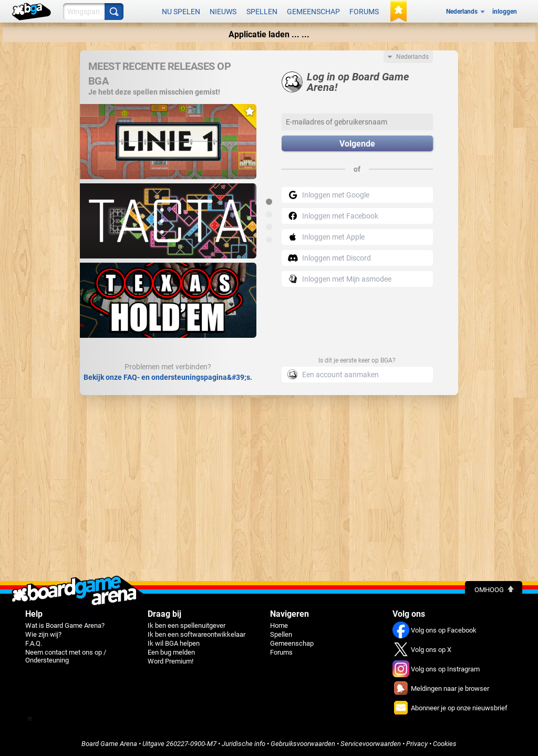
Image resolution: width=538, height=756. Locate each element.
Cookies (445, 744)
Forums (364, 12)
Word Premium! (170, 661)
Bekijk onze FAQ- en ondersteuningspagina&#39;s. (168, 377)
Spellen (262, 12)
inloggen (505, 12)
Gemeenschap (313, 12)
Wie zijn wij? (43, 634)
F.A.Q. (34, 643)
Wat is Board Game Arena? (65, 625)
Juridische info (244, 744)
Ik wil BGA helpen (174, 643)
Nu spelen (181, 12)
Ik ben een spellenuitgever (187, 625)
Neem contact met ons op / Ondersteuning (66, 656)
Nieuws (223, 12)
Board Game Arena (109, 744)
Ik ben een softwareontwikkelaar (196, 634)
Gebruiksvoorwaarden (303, 744)
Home (279, 625)
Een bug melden (171, 652)
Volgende (357, 144)
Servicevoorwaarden (371, 744)
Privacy (417, 744)
